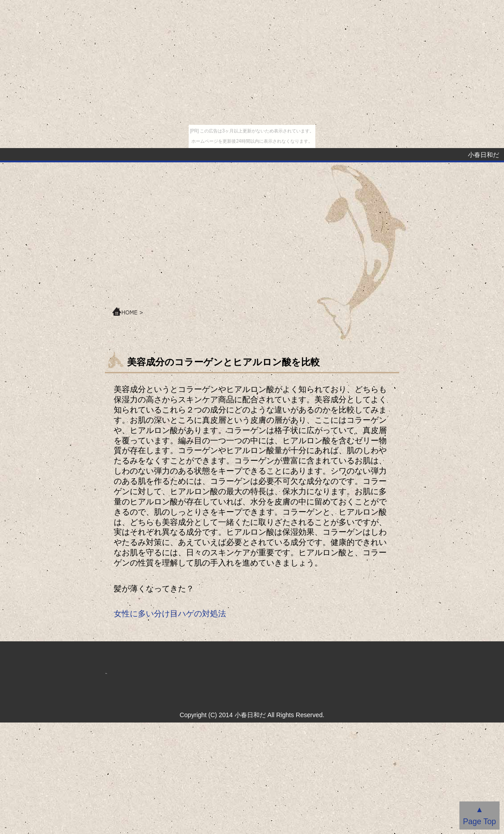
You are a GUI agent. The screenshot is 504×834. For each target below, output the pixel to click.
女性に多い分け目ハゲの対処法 (170, 614)
